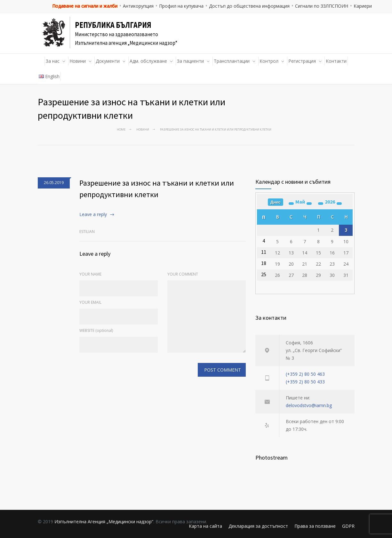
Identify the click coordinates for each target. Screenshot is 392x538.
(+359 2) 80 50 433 (305, 382)
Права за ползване (315, 526)
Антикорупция (138, 6)
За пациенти (190, 61)
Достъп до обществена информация (249, 6)
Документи (108, 61)
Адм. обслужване (148, 61)
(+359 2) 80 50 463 (305, 374)
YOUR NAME (90, 274)
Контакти (336, 61)
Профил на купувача (181, 6)
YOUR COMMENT (183, 274)
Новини (78, 61)
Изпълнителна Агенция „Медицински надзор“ (104, 522)
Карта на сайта (205, 526)
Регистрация (302, 61)
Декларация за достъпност (258, 526)
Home (121, 129)
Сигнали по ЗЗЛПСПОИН (322, 6)
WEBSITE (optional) (96, 330)
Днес (276, 202)
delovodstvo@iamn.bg (309, 405)
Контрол (269, 61)
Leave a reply (93, 214)
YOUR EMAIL (90, 302)
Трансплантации (232, 61)
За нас (53, 61)
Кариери (363, 6)
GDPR (348, 526)
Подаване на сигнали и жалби (85, 6)
